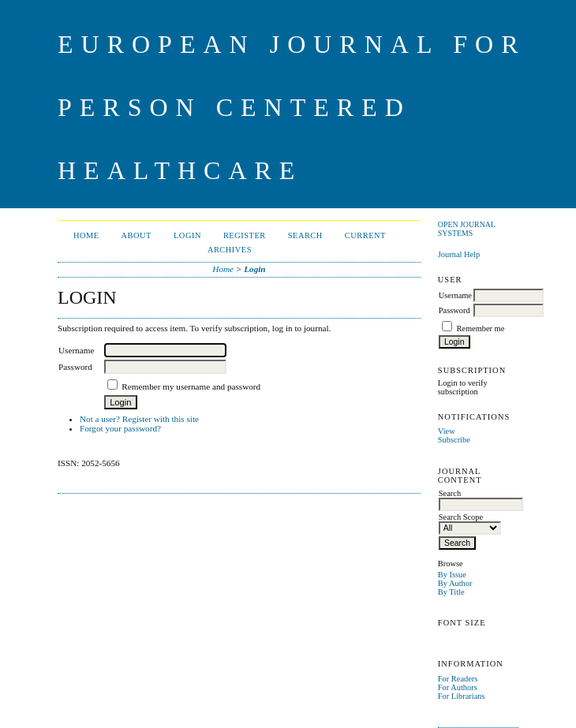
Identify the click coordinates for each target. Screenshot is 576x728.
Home (86, 235)
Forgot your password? (120, 428)
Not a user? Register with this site (139, 419)
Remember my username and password (191, 386)
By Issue (452, 575)
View (447, 431)
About (137, 235)
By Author (455, 583)
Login (187, 235)
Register (245, 235)
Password (454, 310)
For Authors (458, 687)
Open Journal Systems (467, 229)
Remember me (480, 329)
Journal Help (459, 254)
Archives (230, 250)
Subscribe (454, 440)
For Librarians (462, 696)
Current (365, 235)
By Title (451, 592)
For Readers (458, 679)
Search (305, 235)
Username (455, 295)
